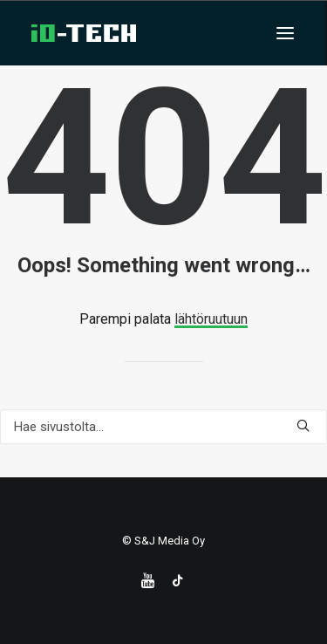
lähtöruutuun (211, 319)
